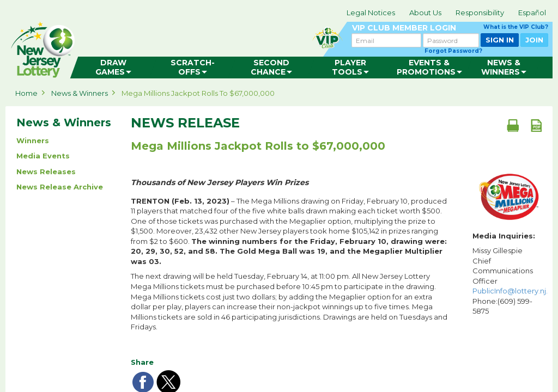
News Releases (46, 171)
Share (142, 362)
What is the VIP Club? (516, 27)
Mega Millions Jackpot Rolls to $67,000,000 (198, 93)
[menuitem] (114, 68)
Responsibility (480, 13)
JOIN (534, 40)
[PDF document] (536, 125)
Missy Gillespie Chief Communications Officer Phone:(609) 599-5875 (510, 281)
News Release (185, 123)
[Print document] (513, 125)
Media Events (43, 156)
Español (532, 13)
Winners (33, 140)
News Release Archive (60, 187)
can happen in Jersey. (180, 47)
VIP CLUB (450, 28)
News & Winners (80, 93)
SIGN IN (500, 40)
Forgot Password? (453, 51)
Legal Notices (371, 13)
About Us (425, 13)
